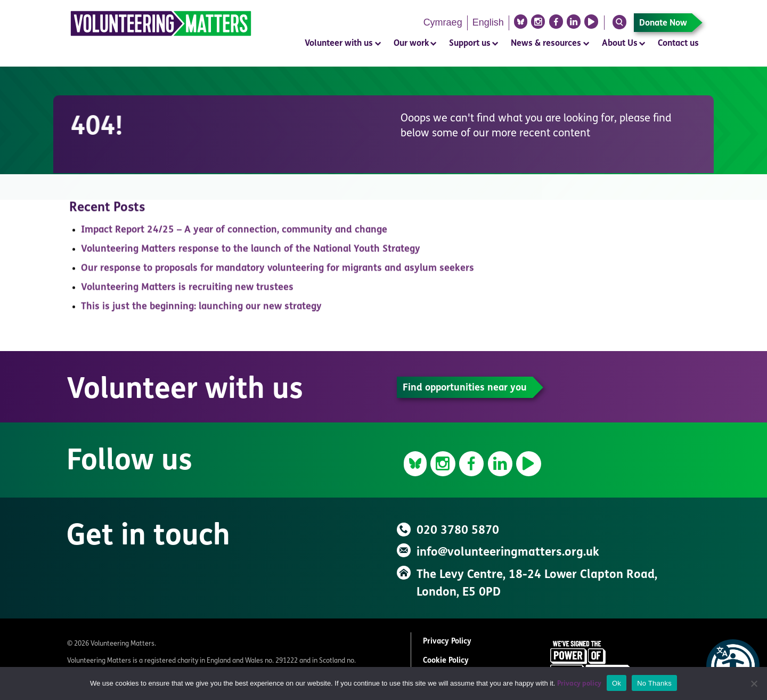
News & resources (546, 44)
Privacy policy (579, 684)
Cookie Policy (446, 661)
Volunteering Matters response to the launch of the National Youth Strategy (251, 253)
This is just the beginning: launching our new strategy (201, 310)
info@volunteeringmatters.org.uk (508, 553)
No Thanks (654, 683)
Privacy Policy (447, 642)
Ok (617, 683)
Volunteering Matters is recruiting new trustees (187, 291)
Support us (470, 44)
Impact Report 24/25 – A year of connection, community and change (234, 234)
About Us (620, 44)
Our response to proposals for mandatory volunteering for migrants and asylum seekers (278, 272)
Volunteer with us (339, 44)
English (488, 22)
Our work (411, 44)
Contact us (678, 44)
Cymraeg (443, 22)
